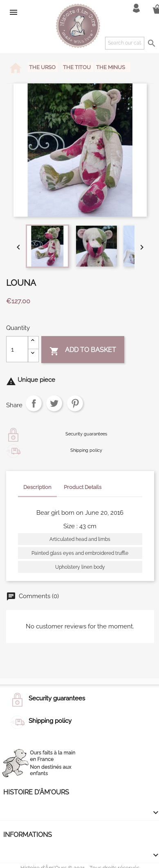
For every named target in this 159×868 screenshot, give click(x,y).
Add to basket (83, 351)
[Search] (125, 43)
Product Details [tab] (83, 487)
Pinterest (75, 403)
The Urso (43, 67)
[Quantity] (17, 349)
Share (34, 403)
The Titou (77, 67)
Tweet (54, 403)
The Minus (111, 67)
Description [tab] (37, 487)
